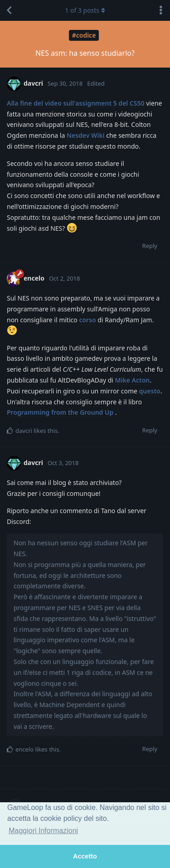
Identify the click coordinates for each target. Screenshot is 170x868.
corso (87, 320)
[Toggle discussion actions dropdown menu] (161, 10)
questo (150, 391)
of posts (85, 10)
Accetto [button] (85, 856)
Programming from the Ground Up (60, 412)
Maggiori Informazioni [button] (43, 831)
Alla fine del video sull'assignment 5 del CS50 (76, 103)
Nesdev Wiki (86, 135)
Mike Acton (133, 380)
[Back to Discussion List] (9, 10)
